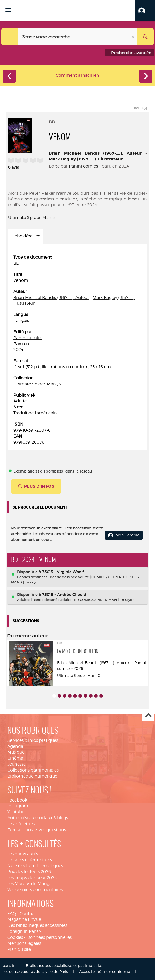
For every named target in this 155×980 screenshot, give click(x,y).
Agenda (15, 746)
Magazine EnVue (24, 919)
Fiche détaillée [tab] (26, 236)
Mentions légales (24, 943)
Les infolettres (21, 824)
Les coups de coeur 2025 (32, 878)
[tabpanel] (77, 350)
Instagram (18, 806)
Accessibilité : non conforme (105, 972)
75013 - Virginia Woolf (63, 572)
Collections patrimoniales (33, 770)
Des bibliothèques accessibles (37, 925)
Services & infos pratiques (33, 740)
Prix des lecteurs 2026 (29, 872)
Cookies (15, 937)
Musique (16, 752)
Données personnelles (49, 937)
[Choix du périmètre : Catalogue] (10, 37)
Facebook (17, 800)
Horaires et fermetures (30, 860)
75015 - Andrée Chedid (64, 594)
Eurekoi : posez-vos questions (37, 830)
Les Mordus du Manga (30, 884)
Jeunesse (16, 764)
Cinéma (15, 758)
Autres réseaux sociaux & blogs (38, 818)
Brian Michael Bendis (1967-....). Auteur (95, 153)
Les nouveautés (23, 854)
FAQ (12, 914)
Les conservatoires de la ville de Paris (35, 972)
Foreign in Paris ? (24, 931)
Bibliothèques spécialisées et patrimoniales (64, 966)
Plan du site (19, 949)
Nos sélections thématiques (35, 866)
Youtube (16, 812)
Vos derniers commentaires (35, 890)
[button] (145, 10)
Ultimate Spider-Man (30, 217)
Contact (28, 914)
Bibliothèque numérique (32, 776)
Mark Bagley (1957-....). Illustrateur (86, 159)
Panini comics (83, 166)
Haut (148, 716)
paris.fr (8, 966)
